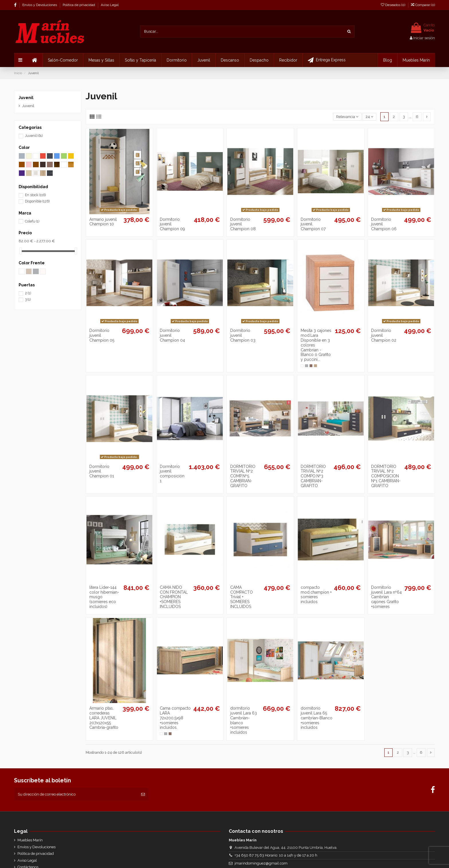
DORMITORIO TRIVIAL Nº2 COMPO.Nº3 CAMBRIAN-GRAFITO (313, 476)
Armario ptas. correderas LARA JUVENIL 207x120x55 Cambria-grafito (104, 718)
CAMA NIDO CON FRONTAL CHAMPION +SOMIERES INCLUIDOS (174, 597)
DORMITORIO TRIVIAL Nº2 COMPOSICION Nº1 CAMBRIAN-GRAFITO (386, 476)
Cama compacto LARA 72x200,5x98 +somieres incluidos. (175, 718)
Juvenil (26, 98)
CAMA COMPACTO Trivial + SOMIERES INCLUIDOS (242, 597)
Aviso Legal (110, 5)
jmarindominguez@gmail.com (261, 863)
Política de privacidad (79, 5)
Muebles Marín (30, 840)
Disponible (37, 201)
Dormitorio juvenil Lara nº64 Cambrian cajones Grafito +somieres (386, 597)
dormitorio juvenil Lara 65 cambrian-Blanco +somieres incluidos (317, 718)
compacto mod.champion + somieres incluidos (316, 595)
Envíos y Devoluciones (40, 5)
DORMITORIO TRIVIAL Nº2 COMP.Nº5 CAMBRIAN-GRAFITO (243, 476)
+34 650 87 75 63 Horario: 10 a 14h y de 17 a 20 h (276, 855)
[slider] (21, 251)
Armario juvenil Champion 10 (103, 222)
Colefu (32, 221)
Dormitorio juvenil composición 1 (172, 474)
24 (369, 117)
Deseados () (393, 5)
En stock (35, 195)
